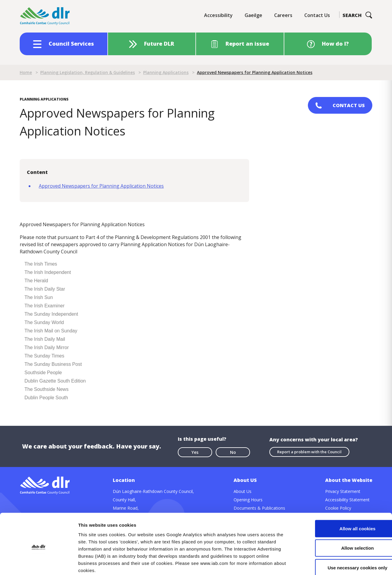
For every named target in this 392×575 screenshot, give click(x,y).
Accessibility (218, 15)
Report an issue (247, 44)
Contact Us (317, 15)
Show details (313, 563)
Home (26, 72)
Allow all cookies (342, 497)
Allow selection (342, 516)
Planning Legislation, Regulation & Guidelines (88, 72)
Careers (283, 15)
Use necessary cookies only (342, 536)
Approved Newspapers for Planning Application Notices (101, 186)
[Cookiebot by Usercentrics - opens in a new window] (39, 563)
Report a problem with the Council (309, 452)
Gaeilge (253, 15)
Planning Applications (166, 72)
